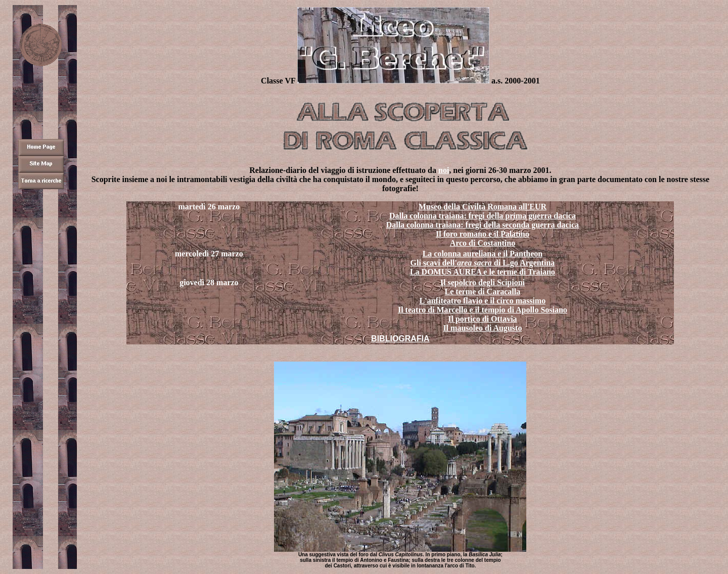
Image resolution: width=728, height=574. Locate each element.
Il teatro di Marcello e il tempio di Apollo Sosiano (483, 310)
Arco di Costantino (483, 243)
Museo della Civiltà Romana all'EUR (483, 207)
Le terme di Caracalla (483, 292)
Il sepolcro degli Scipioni (483, 282)
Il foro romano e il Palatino (483, 234)
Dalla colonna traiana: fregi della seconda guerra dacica (483, 225)
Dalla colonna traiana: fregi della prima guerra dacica (483, 216)
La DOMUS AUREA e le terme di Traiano (483, 272)
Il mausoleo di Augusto (482, 328)
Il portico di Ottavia (482, 319)
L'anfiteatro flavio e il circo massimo (483, 301)
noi (444, 170)
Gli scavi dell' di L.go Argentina (482, 263)
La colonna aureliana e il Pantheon (483, 254)
